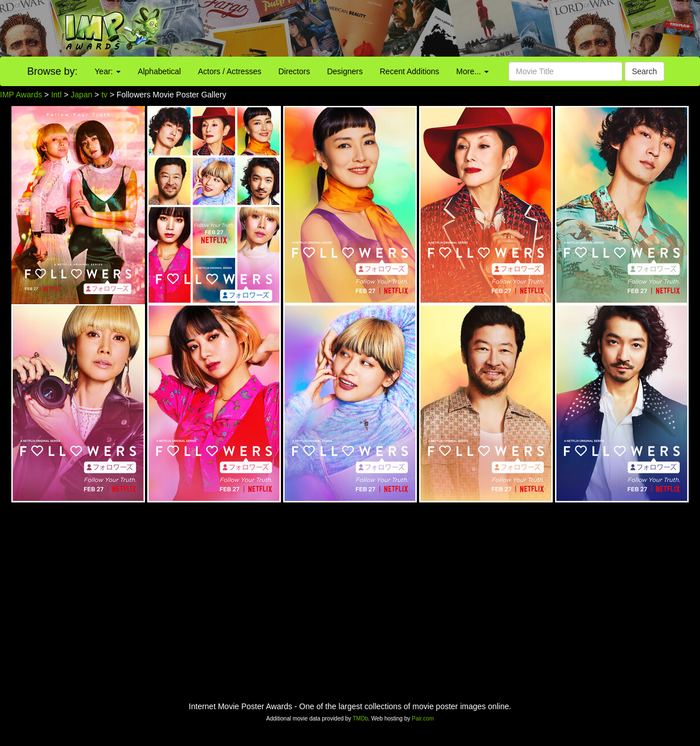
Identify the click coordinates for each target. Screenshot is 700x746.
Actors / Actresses (229, 71)
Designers (345, 71)
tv (104, 95)
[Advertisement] (438, 28)
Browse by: (52, 71)
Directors (294, 71)
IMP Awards (21, 95)
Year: (108, 71)
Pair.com (423, 719)
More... (473, 71)
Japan (82, 95)
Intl (56, 95)
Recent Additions (410, 71)
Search (644, 71)
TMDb (360, 719)
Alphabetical (159, 71)
